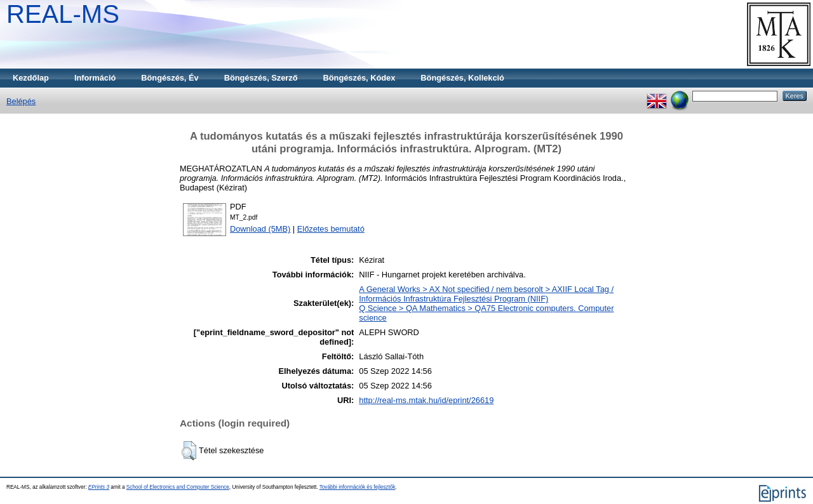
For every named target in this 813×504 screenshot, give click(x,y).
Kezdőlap (31, 78)
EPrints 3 (99, 487)
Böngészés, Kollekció (462, 78)
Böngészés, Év (170, 78)
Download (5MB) (260, 229)
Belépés (21, 101)
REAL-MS (63, 14)
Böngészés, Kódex (359, 78)
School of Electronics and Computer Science (178, 487)
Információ (95, 78)
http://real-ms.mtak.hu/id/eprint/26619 (426, 400)
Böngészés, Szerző (261, 78)
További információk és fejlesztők (358, 487)
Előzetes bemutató (331, 229)
